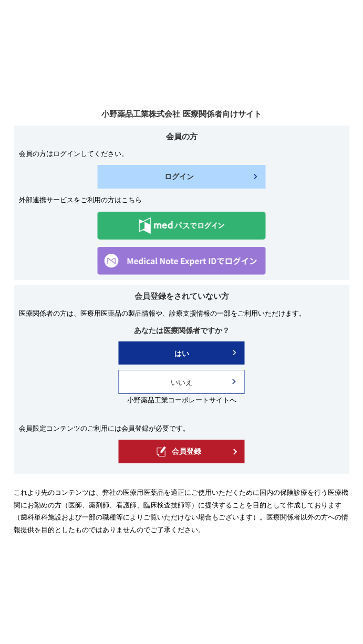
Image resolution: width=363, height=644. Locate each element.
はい (182, 354)
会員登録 (179, 451)
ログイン (179, 176)
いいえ (182, 382)
